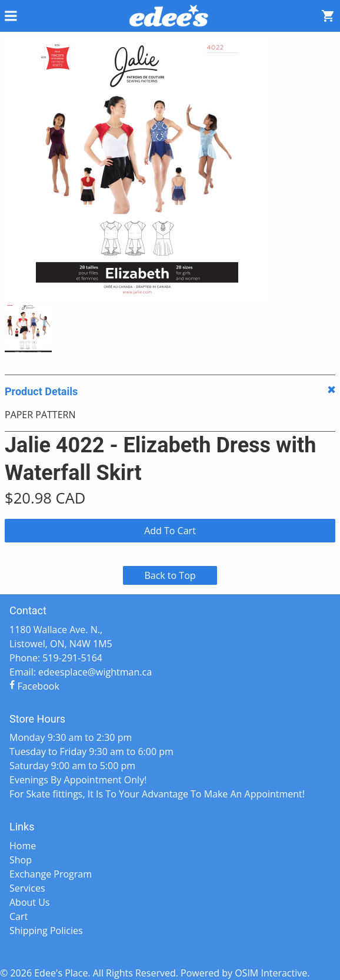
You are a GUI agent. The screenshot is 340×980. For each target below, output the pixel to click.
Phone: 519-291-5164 (56, 658)
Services (27, 888)
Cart (19, 916)
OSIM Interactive (271, 973)
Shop (21, 860)
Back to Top (170, 575)
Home (23, 846)
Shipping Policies (46, 931)
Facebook (34, 686)
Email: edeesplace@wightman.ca (81, 672)
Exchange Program (51, 874)
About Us (30, 902)
